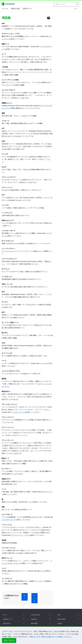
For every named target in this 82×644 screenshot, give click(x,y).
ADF (3, 23)
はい (25, 597)
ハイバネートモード (8, 231)
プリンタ (5, 9)
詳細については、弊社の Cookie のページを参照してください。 (51, 637)
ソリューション (7, 525)
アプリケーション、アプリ (11, 34)
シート (42, 363)
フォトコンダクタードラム (11, 371)
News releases (68, 619)
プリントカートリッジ (9, 404)
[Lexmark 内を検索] (77, 4)
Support (68, 623)
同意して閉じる (9, 640)
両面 (3, 113)
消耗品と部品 (15, 9)
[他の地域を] (76, 9)
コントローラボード (8, 90)
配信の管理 (41, 623)
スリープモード (7, 514)
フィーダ (43, 47)
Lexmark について (14, 619)
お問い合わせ (14, 623)
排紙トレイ (5, 44)
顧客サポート (28, 9)
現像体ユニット (7, 103)
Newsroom (41, 619)
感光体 (40, 261)
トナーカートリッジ (18, 412)
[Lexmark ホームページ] (8, 4)
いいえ (35, 598)
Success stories (41, 615)
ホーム (14, 615)
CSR (68, 615)
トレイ (4, 568)
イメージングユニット (9, 251)
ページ (4, 361)
